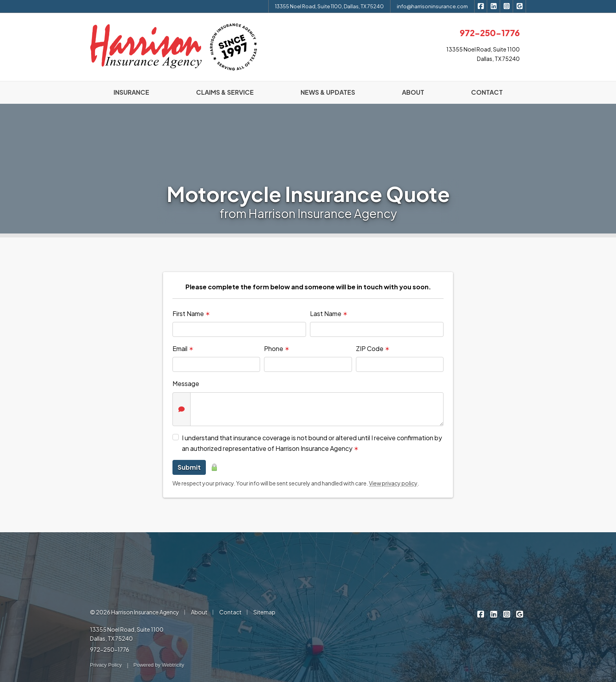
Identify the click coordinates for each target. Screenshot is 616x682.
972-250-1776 (110, 649)
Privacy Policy (106, 665)
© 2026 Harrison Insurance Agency (135, 612)
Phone (277, 348)
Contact (230, 612)
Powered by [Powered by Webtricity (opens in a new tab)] (159, 665)
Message (186, 383)
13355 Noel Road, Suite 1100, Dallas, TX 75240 (329, 6)
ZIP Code (373, 348)
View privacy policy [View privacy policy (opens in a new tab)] (393, 483)
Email (183, 348)
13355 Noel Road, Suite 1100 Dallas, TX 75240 (127, 634)
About (199, 612)
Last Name (329, 313)
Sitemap (264, 612)
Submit (189, 467)
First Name (191, 313)
